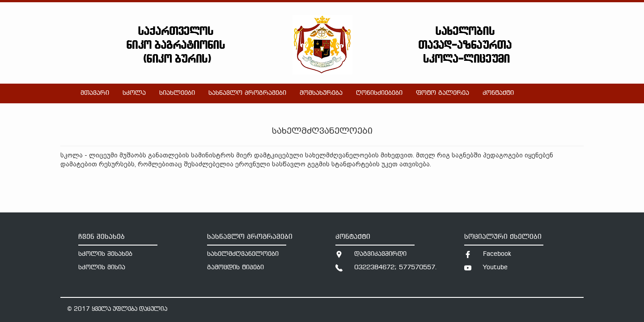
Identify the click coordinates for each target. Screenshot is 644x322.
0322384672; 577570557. (396, 268)
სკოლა (134, 93)
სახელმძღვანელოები (243, 254)
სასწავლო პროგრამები (247, 93)
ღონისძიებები (379, 93)
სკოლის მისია (102, 268)
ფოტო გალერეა (443, 93)
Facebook (497, 254)
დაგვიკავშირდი (380, 254)
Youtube (495, 268)
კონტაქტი (498, 93)
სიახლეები (177, 93)
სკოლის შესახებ (105, 254)
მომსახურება (321, 93)
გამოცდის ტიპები (235, 268)
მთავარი (95, 93)
